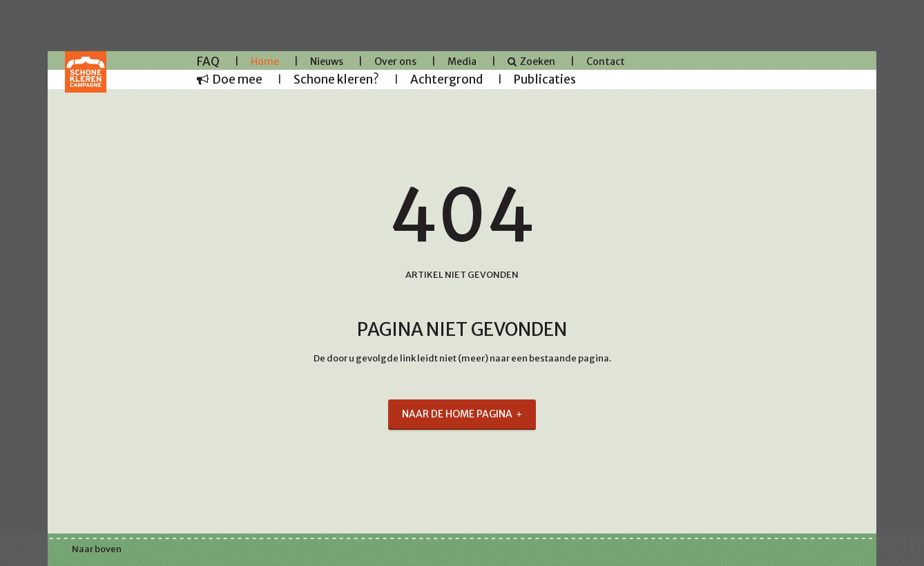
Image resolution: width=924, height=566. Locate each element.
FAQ (208, 62)
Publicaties (545, 79)
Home (265, 62)
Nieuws (327, 62)
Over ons (395, 62)
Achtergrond (446, 79)
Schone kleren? (336, 79)
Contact (606, 62)
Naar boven (97, 549)
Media (462, 62)
